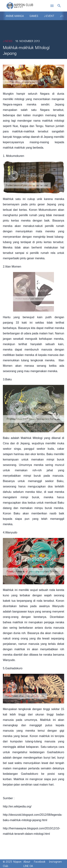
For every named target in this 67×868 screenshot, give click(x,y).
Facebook (40, 861)
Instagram (55, 861)
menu (52, 6)
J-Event (49, 16)
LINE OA (28, 866)
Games (34, 16)
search (59, 6)
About (27, 861)
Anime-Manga (15, 16)
